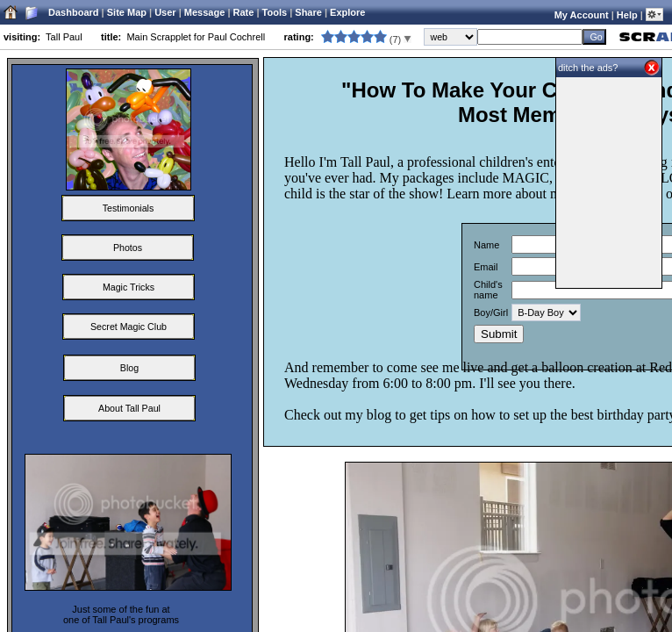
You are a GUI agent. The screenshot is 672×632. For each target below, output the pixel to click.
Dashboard (73, 12)
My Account (582, 15)
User (165, 12)
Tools (275, 12)
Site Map (127, 12)
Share (308, 12)
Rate (244, 12)
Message (204, 12)
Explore (347, 12)
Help (627, 15)
